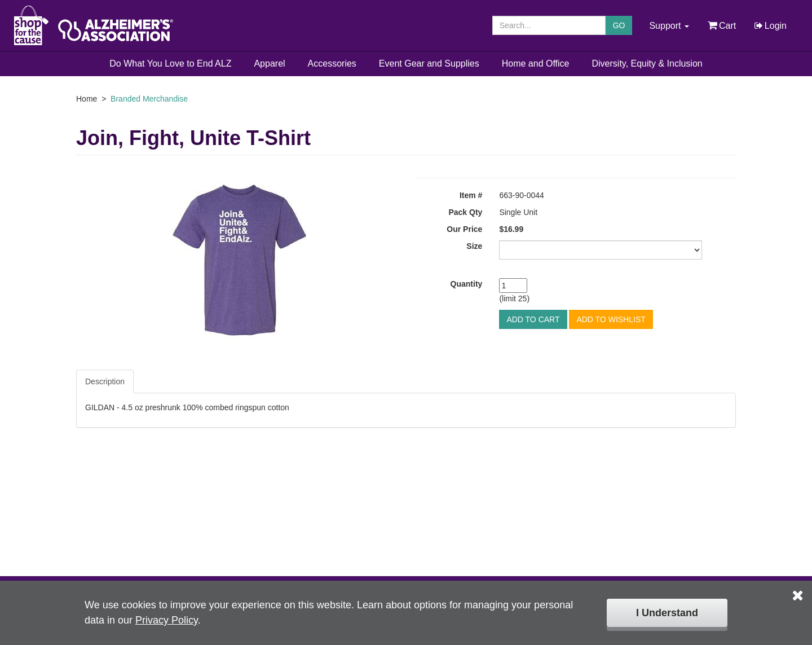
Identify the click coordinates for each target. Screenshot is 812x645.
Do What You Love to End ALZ (170, 63)
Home (87, 99)
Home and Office (536, 63)
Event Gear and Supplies (429, 63)
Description (105, 381)
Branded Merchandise (149, 99)
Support (669, 26)
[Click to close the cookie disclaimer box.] (798, 587)
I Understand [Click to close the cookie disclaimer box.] (667, 613)
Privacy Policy (167, 620)
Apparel (269, 63)
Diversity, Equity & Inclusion (647, 63)
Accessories (332, 63)
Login (770, 26)
